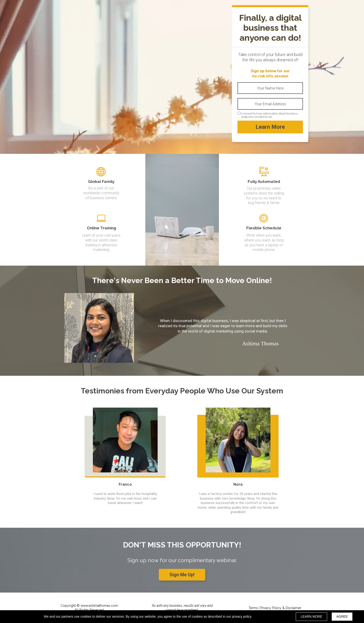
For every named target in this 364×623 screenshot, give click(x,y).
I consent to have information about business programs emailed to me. (270, 115)
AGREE (342, 616)
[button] (182, 575)
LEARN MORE (311, 616)
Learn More (270, 127)
